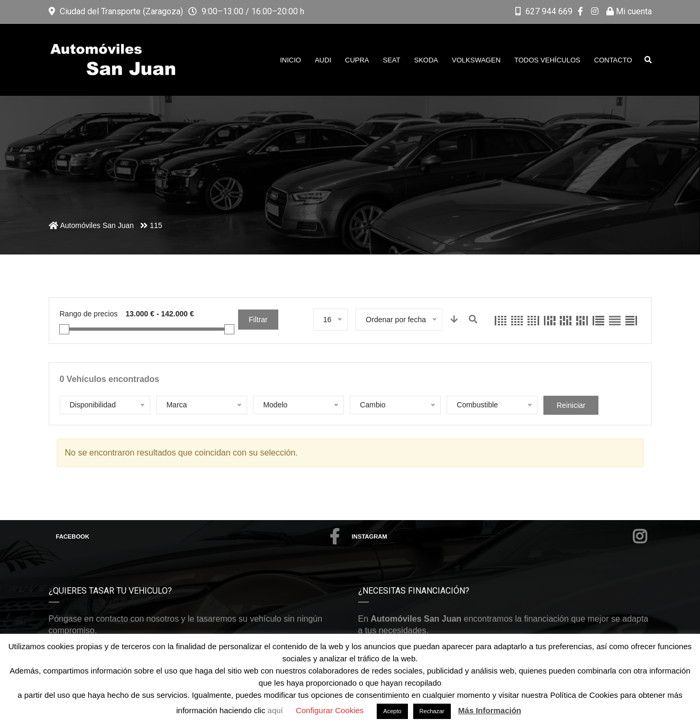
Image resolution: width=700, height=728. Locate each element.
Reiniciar (571, 405)
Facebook (198, 536)
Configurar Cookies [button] (330, 710)
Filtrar (258, 320)
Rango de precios (89, 314)
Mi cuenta (629, 11)
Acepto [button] (392, 711)
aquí (276, 710)
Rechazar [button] (432, 711)
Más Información (490, 710)
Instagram (499, 536)
